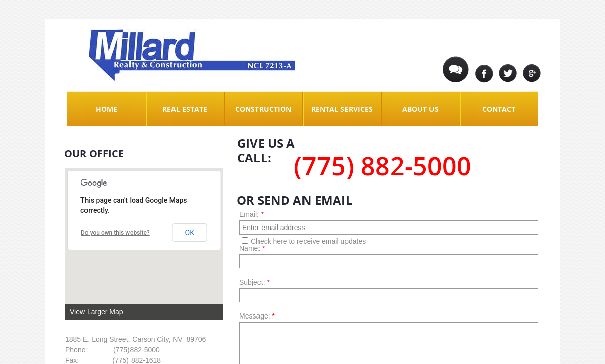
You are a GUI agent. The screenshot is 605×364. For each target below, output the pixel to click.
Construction (263, 109)
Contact (499, 109)
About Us (420, 109)
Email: (251, 214)
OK (190, 233)
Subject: (254, 282)
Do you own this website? (115, 233)
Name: (252, 248)
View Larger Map (97, 312)
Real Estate (185, 109)
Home (106, 109)
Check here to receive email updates (304, 241)
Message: (257, 316)
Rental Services (342, 109)
